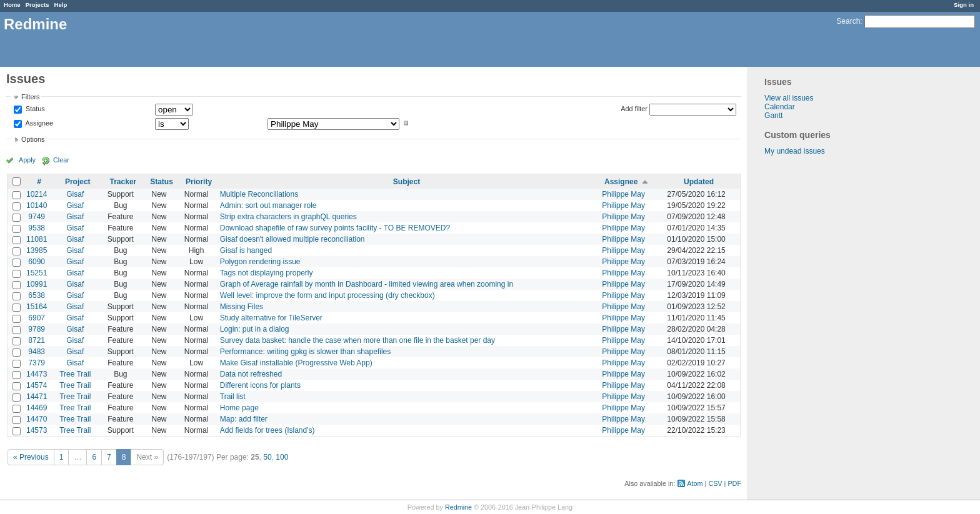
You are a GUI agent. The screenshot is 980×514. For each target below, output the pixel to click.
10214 (37, 194)
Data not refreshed (251, 374)
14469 (37, 408)
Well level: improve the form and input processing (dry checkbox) (327, 295)
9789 (37, 329)
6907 (37, 318)
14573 (37, 430)
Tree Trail (75, 374)
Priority (199, 182)
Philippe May (623, 194)
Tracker (123, 182)
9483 (37, 352)
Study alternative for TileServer (271, 318)
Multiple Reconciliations (259, 194)
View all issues (789, 98)
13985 (37, 250)
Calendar (780, 107)
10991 (37, 284)
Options (33, 139)
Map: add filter (244, 419)
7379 (37, 363)
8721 (37, 340)
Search (848, 21)
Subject (407, 182)
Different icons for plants (260, 385)
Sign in (964, 5)
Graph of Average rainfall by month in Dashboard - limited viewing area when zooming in (367, 284)
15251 (37, 273)
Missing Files (242, 307)
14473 (37, 374)
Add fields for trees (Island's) (267, 430)
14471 (37, 397)
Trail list (233, 397)
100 (282, 457)
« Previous (31, 457)
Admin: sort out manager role (268, 205)
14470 (37, 419)
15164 (37, 307)
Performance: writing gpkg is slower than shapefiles (305, 352)
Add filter (634, 109)
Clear (61, 160)
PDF (734, 483)
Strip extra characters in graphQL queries (288, 217)
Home (12, 5)
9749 (37, 217)
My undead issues (795, 151)
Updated (699, 182)
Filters (30, 97)
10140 (37, 205)
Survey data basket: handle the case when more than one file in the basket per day (357, 340)
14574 (37, 385)
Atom (695, 483)
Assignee (38, 123)
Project (78, 182)
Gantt (773, 116)
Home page (239, 408)
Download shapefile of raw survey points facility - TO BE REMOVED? (335, 228)
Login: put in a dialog (255, 329)
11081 (37, 239)
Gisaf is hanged (246, 250)
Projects (37, 5)
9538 (37, 228)
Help (61, 5)
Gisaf (75, 194)
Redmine (458, 507)
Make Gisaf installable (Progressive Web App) (296, 363)
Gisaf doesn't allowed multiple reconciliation (292, 239)
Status (34, 109)
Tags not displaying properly (267, 273)
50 (267, 457)
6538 (37, 295)
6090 (37, 262)
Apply (27, 160)
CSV (715, 483)
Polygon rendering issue (260, 262)
